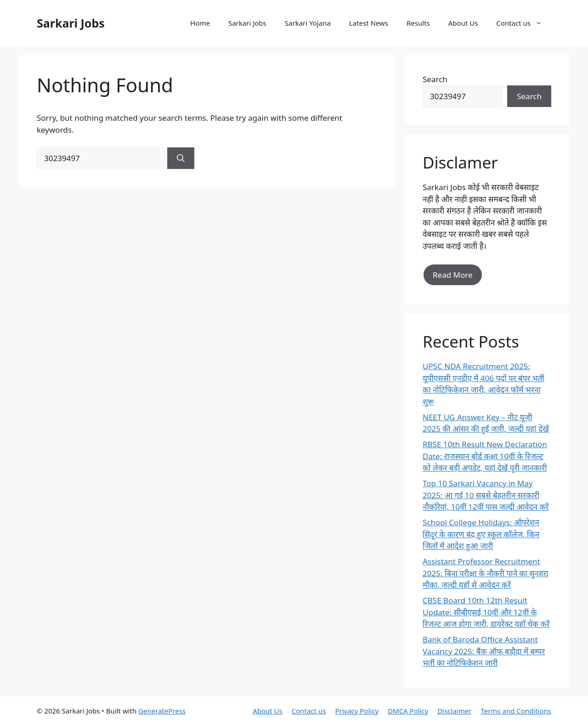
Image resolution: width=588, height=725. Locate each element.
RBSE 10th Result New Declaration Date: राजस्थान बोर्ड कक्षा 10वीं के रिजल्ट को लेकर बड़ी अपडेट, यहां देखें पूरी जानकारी (485, 456)
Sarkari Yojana (308, 23)
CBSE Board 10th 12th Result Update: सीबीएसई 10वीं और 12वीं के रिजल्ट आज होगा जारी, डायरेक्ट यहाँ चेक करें (486, 612)
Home (200, 23)
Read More (453, 275)
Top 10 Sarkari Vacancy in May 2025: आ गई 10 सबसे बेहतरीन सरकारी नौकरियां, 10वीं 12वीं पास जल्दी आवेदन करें (486, 495)
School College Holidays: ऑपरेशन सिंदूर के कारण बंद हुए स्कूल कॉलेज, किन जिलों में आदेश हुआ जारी (481, 534)
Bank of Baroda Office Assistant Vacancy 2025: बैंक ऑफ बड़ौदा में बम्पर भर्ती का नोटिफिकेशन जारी (484, 651)
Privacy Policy (357, 711)
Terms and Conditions (516, 711)
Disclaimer (454, 711)
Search (435, 79)
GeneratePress (162, 711)
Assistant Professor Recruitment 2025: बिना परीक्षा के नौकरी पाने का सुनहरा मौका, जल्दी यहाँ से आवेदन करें (486, 573)
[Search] (181, 158)
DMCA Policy (408, 711)
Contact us (524, 23)
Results (418, 23)
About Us (463, 23)
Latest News (369, 23)
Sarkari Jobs (71, 23)
